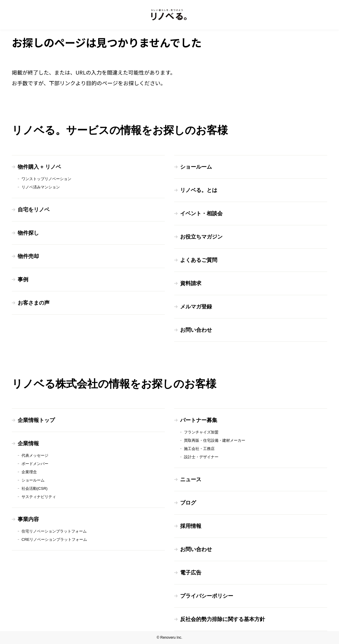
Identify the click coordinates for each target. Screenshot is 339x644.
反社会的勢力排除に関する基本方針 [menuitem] (223, 619)
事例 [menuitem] (23, 280)
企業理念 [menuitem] (29, 472)
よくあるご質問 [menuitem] (199, 260)
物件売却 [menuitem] (28, 256)
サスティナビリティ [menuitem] (39, 497)
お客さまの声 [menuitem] (34, 303)
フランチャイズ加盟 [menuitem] (201, 432)
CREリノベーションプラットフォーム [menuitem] (54, 539)
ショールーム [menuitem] (196, 167)
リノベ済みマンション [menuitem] (41, 187)
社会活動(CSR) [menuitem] (34, 488)
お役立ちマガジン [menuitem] (201, 237)
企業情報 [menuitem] (28, 443)
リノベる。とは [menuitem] (199, 190)
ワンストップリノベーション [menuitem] (46, 179)
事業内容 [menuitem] (28, 519)
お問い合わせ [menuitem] (196, 330)
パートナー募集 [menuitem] (199, 420)
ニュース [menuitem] (191, 479)
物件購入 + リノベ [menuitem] (39, 167)
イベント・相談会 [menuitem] (201, 213)
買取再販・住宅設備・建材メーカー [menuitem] (215, 440)
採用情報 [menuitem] (191, 526)
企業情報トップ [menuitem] (36, 420)
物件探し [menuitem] (28, 233)
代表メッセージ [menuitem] (35, 455)
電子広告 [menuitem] (191, 573)
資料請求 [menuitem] (191, 283)
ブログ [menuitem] (188, 503)
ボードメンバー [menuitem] (35, 464)
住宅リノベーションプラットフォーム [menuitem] (54, 531)
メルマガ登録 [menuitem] (196, 307)
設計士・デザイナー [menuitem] (201, 457)
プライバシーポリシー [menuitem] (207, 596)
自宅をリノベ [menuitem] (34, 210)
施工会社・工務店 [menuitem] (199, 449)
